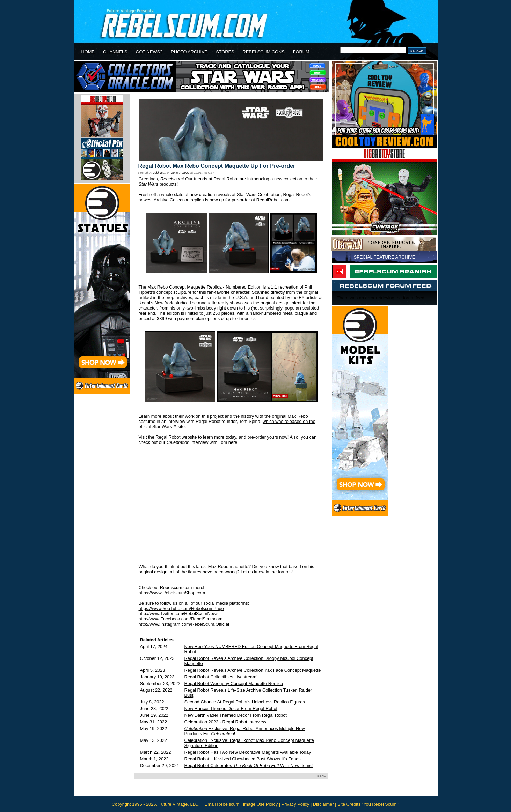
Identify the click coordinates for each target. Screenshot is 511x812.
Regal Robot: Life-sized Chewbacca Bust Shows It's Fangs (243, 759)
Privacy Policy (295, 804)
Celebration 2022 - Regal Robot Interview (225, 722)
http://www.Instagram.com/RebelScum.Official (184, 624)
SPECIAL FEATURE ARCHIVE (385, 257)
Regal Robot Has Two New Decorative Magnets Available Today (248, 752)
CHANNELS (115, 52)
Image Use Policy (261, 804)
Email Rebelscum (222, 804)
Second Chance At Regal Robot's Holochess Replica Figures (245, 702)
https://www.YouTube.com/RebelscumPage (181, 608)
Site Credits (349, 804)
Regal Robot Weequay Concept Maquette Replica (234, 683)
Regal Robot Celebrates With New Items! (249, 765)
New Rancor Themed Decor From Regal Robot (231, 709)
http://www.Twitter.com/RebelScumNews (179, 614)
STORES (225, 52)
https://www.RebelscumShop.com (172, 593)
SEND (322, 776)
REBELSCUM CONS (264, 52)
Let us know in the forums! (267, 572)
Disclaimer (323, 804)
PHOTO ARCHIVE (189, 52)
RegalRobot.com (273, 200)
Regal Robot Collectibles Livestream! (221, 677)
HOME (88, 52)
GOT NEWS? (149, 52)
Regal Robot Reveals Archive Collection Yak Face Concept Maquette (253, 670)
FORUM (301, 52)
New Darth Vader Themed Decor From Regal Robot (236, 715)
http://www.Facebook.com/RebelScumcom (181, 619)
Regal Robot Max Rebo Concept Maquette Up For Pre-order (217, 166)
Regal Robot (168, 437)
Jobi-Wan (160, 173)
